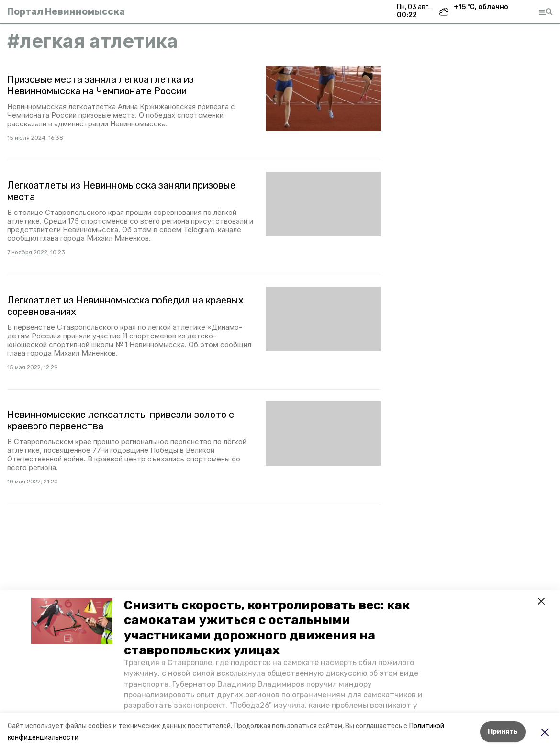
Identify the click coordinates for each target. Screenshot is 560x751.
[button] (72, 621)
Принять (503, 732)
